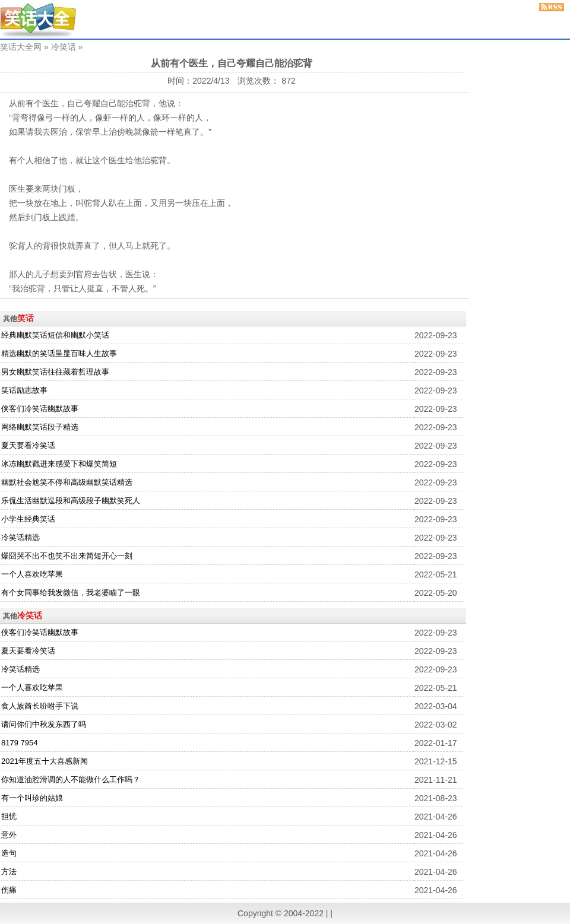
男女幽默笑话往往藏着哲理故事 (55, 372)
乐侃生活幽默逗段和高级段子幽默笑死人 (71, 501)
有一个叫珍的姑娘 (32, 798)
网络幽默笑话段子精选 (40, 427)
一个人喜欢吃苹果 (32, 574)
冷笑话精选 (20, 537)
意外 (9, 835)
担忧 (9, 816)
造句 (9, 853)
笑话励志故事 (24, 390)
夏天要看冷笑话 (28, 445)
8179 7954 (19, 743)
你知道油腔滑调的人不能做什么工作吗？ (71, 779)
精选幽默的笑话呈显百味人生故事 (59, 353)
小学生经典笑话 (28, 519)
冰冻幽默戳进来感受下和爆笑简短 (59, 464)
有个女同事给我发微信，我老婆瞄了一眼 (71, 593)
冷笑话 (64, 47)
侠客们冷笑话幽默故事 (40, 409)
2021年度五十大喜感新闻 (45, 761)
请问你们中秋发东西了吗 (44, 724)
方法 (9, 871)
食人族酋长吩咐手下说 (40, 706)
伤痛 (9, 890)
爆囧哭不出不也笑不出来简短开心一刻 (67, 556)
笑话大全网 (21, 47)
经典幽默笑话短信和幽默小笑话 (55, 335)
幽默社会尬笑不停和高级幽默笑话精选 (67, 482)
